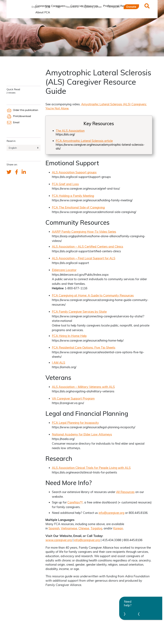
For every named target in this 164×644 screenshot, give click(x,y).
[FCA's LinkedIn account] (24, 172)
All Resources (125, 492)
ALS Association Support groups (74, 172)
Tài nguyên (113, 7)
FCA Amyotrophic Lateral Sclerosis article (84, 141)
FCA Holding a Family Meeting (73, 196)
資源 (48, 7)
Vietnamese (69, 528)
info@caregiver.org (111, 513)
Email (13, 122)
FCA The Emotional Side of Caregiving (78, 207)
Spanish (54, 528)
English (36, 7)
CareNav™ (75, 502)
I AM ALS (59, 363)
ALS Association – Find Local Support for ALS (84, 258)
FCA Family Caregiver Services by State (79, 312)
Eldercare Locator (64, 270)
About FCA (43, 12)
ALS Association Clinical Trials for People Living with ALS (91, 468)
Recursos (71, 7)
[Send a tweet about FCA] (9, 172)
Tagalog (96, 528)
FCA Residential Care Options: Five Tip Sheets (84, 347)
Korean (118, 528)
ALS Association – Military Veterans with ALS (83, 387)
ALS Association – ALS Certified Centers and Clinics (88, 247)
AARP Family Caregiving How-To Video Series (84, 232)
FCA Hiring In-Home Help (69, 336)
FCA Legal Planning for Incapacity (75, 423)
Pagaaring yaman (92, 7)
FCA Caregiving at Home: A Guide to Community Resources (93, 295)
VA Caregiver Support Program (73, 398)
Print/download (19, 116)
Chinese (84, 528)
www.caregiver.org (59, 540)
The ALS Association (70, 131)
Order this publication (22, 110)
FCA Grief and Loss (65, 184)
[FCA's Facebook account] (17, 172)
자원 (58, 7)
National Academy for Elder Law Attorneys (82, 434)
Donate (131, 7)
